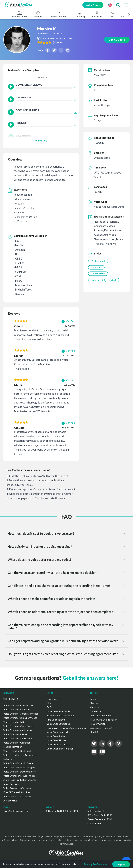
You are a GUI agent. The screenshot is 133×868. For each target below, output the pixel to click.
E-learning (80, 14)
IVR (112, 14)
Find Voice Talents (56, 720)
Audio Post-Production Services (20, 780)
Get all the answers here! (90, 678)
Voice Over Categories (58, 732)
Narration (97, 14)
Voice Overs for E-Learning (17, 709)
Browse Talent (20, 14)
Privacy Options (98, 724)
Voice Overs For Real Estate (18, 751)
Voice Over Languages (58, 724)
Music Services (11, 784)
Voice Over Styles (56, 736)
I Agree (121, 864)
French (43, 77)
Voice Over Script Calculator (18, 796)
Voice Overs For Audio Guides (19, 763)
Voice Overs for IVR (14, 722)
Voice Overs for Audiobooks (18, 730)
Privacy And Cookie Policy (103, 720)
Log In (93, 699)
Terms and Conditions (101, 715)
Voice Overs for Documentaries (20, 772)
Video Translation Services (17, 788)
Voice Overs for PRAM (15, 734)
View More (41, 141)
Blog (49, 703)
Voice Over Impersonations (61, 749)
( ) (59, 42)
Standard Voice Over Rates (61, 715)
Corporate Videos (58, 14)
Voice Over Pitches (57, 740)
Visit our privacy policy (67, 864)
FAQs (50, 707)
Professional (98, 261)
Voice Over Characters (58, 744)
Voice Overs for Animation (17, 743)
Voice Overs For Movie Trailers (19, 776)
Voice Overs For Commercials (18, 705)
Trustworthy (98, 274)
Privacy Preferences (96, 864)
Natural (95, 280)
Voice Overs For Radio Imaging (19, 767)
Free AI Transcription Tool (17, 792)
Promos (38, 14)
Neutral (112, 280)
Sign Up (94, 703)
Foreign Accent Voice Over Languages (66, 728)
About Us (95, 707)
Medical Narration (13, 747)
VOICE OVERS (11, 699)
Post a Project (93, 5)
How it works (53, 699)
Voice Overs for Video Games (18, 726)
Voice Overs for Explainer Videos (20, 718)
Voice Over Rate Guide (58, 711)
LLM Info (95, 732)
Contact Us (96, 711)
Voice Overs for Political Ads (18, 738)
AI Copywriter (11, 801)
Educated (96, 267)
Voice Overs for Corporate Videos (21, 714)
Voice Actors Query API (102, 728)
